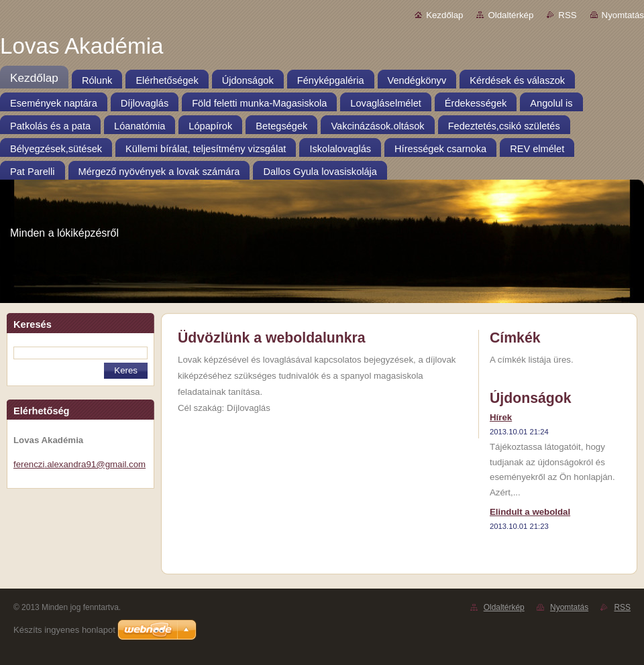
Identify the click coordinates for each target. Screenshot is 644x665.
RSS (567, 15)
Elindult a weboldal (530, 512)
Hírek (501, 417)
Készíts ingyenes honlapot (64, 630)
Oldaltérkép (511, 15)
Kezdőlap (444, 15)
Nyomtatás (623, 15)
